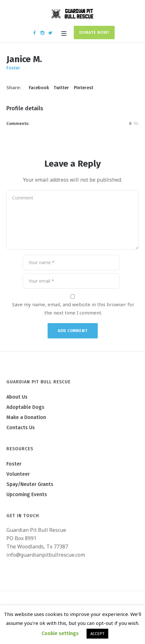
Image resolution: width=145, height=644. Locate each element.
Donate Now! (94, 32)
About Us (17, 397)
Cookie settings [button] (60, 633)
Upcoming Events (27, 494)
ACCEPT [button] (97, 634)
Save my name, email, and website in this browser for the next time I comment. (73, 308)
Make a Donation (26, 417)
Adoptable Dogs (25, 407)
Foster (14, 464)
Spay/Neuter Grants (30, 484)
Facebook (39, 88)
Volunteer (18, 474)
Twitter (61, 88)
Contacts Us (21, 427)
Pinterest (84, 88)
